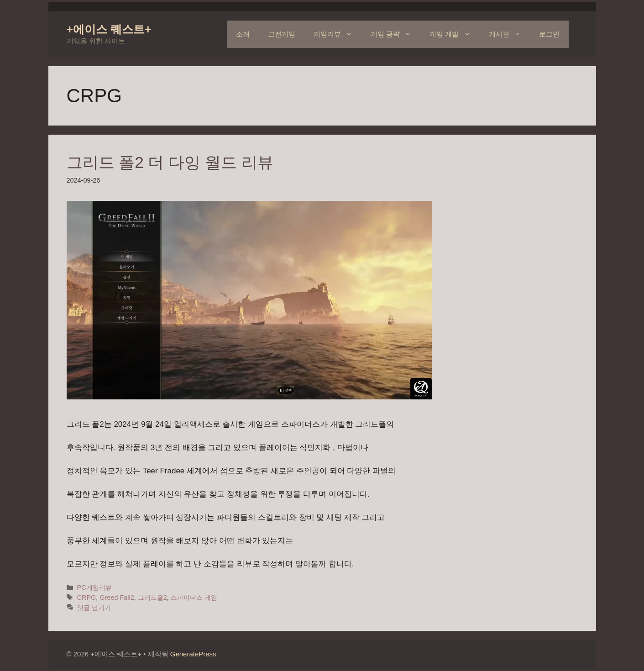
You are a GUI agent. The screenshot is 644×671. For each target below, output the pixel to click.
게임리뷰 (338, 34)
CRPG (87, 598)
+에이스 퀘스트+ (109, 29)
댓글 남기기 (94, 608)
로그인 (549, 34)
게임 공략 (395, 34)
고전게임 (282, 34)
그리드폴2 (152, 598)
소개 (243, 34)
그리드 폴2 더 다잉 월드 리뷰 (170, 162)
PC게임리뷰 (94, 587)
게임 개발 (454, 34)
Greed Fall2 (117, 598)
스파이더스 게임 (194, 598)
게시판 (509, 34)
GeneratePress (193, 654)
